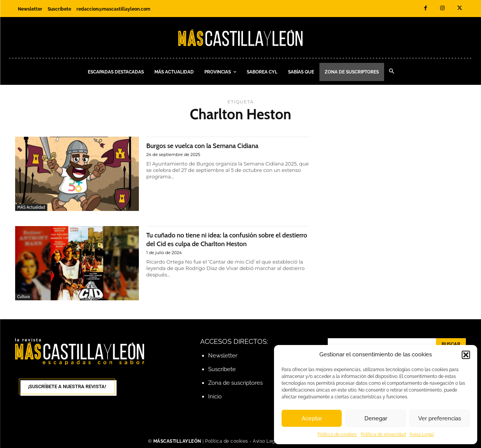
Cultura (24, 297)
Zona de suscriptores (235, 383)
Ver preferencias (440, 418)
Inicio (215, 396)
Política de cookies (337, 434)
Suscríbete (222, 369)
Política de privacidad (383, 434)
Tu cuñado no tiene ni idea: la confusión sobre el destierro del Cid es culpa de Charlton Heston (227, 239)
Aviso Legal (422, 434)
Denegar (376, 418)
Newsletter (223, 356)
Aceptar (312, 418)
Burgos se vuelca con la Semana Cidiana (214, 145)
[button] (466, 355)
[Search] (451, 344)
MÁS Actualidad (31, 207)
